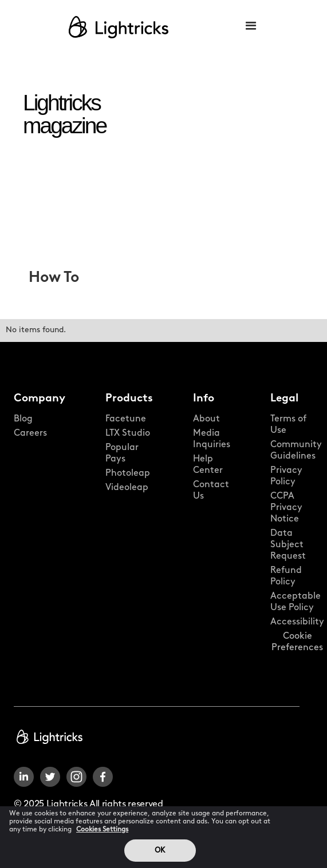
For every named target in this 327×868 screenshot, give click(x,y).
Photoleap (128, 473)
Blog (23, 419)
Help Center (208, 465)
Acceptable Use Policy (296, 602)
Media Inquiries (212, 439)
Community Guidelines (296, 451)
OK (160, 856)
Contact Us (211, 491)
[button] (251, 27)
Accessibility (297, 622)
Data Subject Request (288, 545)
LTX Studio (128, 433)
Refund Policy (286, 576)
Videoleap (127, 488)
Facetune (126, 419)
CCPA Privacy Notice (286, 508)
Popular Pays (122, 453)
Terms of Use (288, 425)
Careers (30, 433)
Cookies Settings (102, 835)
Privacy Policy (286, 476)
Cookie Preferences (297, 642)
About (206, 419)
